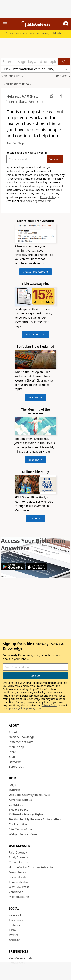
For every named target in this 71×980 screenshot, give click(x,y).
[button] (66, 24)
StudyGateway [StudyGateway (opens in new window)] (18, 857)
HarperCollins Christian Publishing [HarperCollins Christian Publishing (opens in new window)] (32, 867)
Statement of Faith (21, 742)
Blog (12, 757)
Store (12, 752)
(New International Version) (24, 99)
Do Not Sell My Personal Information (35, 819)
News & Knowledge (22, 737)
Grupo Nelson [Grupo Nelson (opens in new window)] (18, 872)
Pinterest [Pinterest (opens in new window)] (15, 925)
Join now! (35, 518)
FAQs (12, 785)
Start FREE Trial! (35, 334)
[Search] (64, 62)
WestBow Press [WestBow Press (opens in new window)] (19, 887)
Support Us (16, 767)
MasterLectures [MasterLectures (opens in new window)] (19, 897)
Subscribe (55, 159)
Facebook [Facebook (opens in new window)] (15, 915)
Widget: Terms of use (23, 834)
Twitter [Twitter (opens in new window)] (13, 935)
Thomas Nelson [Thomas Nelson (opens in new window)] (19, 882)
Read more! (36, 397)
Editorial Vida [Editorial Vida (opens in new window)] (18, 877)
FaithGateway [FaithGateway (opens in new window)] (18, 852)
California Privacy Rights (26, 814)
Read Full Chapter (17, 143)
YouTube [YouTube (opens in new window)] (15, 940)
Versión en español (22, 958)
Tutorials (15, 790)
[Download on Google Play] (13, 569)
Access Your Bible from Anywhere (33, 544)
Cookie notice (18, 824)
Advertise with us (20, 800)
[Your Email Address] (26, 159)
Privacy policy (19, 810)
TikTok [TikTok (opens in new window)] (13, 930)
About (13, 732)
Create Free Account (35, 272)
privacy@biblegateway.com (35, 201)
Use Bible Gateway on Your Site (30, 795)
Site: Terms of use (21, 829)
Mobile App (16, 747)
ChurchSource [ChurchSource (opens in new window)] (18, 862)
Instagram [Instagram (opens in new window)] (16, 920)
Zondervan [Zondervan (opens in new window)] (16, 892)
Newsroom (16, 762)
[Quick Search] (29, 62)
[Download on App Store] (36, 569)
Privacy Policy (48, 197)
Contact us (16, 805)
